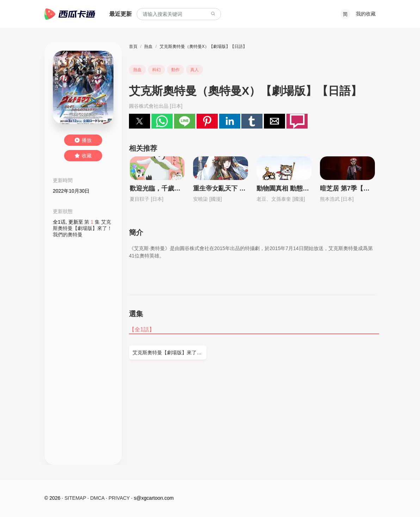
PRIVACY (119, 498)
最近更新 (121, 14)
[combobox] (179, 14)
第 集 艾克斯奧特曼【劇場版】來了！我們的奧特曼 (82, 228)
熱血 (148, 46)
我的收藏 (366, 14)
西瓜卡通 (70, 14)
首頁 (133, 46)
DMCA (97, 498)
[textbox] (179, 14)
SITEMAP (75, 498)
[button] (140, 121)
